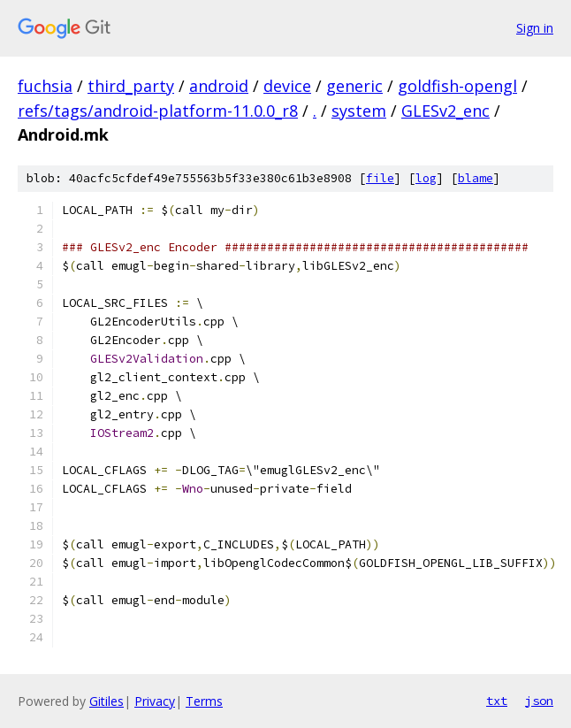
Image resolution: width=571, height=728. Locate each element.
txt (497, 701)
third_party (131, 86)
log (426, 178)
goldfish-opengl (457, 86)
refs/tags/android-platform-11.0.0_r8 (158, 111)
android (219, 86)
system (359, 111)
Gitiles (107, 701)
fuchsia (45, 86)
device (287, 86)
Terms (204, 701)
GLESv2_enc (445, 111)
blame (476, 178)
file (380, 178)
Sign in (535, 28)
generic (354, 86)
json (539, 701)
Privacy (155, 701)
